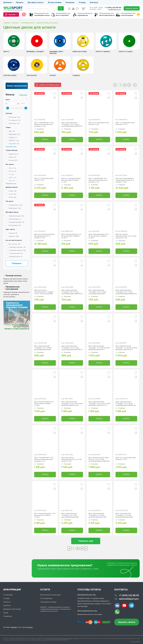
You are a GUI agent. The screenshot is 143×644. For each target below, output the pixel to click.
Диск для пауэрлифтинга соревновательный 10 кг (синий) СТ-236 (125, 180)
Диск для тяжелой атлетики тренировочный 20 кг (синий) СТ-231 (44, 236)
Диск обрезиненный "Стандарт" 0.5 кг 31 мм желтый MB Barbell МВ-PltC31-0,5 (126, 292)
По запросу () (14, 120)
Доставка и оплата (36, 2)
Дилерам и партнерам (12, 609)
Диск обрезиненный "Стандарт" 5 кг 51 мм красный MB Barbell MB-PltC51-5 (124, 515)
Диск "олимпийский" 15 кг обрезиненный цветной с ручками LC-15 (98, 180)
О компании (8, 595)
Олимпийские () (16, 205)
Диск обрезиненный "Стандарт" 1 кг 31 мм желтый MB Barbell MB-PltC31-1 (99, 348)
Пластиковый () (15, 219)
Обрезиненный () (16, 216)
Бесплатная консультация (51, 595)
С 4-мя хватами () (16, 253)
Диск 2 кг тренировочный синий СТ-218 (44, 179)
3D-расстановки (55, 2)
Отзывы (82, 2)
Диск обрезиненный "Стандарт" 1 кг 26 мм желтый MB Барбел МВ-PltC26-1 (126, 348)
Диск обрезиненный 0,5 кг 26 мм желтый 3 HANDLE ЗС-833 (71, 236)
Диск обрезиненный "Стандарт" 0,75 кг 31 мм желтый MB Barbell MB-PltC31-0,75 (72, 348)
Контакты (94, 2)
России (30, 627)
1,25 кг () (12, 177)
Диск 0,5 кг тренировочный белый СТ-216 (99, 124)
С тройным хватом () (17, 250)
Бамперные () (15, 208)
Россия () (13, 160)
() (12, 131)
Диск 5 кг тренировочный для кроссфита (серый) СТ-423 (71, 180)
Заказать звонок (127, 622)
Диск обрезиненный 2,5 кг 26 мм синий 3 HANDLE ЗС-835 (44, 404)
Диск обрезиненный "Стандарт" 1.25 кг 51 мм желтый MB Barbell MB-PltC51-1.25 (72, 292)
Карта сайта (135, 642)
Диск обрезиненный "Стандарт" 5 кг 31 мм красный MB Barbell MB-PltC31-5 (70, 515)
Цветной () (14, 236)
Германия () (13, 154)
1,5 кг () (12, 181)
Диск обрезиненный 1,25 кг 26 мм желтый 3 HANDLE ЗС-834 (99, 236)
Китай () (12, 157)
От (6, 104)
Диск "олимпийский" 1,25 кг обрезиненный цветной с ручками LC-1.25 (44, 124)
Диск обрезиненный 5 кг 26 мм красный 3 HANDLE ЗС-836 (45, 515)
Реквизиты (8, 616)
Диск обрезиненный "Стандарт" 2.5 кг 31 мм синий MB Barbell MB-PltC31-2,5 (72, 404)
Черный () (13, 233)
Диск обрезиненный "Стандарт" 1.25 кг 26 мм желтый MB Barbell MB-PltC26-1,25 (97, 292)
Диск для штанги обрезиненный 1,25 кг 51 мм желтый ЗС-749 (126, 236)
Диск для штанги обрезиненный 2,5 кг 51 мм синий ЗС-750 (71, 459)
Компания (7, 2)
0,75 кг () (13, 171)
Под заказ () (14, 123)
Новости (7, 602)
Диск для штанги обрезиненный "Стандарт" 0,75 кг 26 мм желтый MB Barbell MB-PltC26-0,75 (44, 292)
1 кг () (11, 174)
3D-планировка (46, 598)
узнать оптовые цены (49, 85)
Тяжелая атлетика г (85, 14)
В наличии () (14, 117)
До (18, 104)
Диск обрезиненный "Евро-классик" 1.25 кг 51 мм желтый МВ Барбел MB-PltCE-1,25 (99, 459)
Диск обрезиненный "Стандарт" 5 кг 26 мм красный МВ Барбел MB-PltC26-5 (98, 515)
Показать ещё (86, 541)
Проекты (20, 2)
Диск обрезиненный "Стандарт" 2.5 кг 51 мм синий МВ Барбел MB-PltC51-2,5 (99, 404)
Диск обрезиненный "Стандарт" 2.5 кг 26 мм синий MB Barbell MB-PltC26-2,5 (126, 404)
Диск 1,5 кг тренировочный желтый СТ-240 (126, 459)
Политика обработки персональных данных (62, 638)
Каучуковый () (15, 225)
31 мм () (12, 194)
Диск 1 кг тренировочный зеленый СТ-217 (125, 124)
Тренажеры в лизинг (48, 602)
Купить (45, 140)
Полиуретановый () (17, 222)
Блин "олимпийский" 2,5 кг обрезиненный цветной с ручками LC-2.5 (44, 459)
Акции (6, 613)
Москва (14, 627)
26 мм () (13, 191)
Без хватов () (15, 244)
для (42, 14)
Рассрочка (70, 2)
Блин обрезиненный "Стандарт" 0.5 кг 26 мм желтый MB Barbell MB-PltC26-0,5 (43, 348)
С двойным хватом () (17, 247)
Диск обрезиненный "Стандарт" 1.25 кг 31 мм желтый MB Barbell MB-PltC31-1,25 (72, 124)
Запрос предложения (17, 86)
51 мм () (13, 197)
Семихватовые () (15, 257)
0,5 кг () (12, 168)
